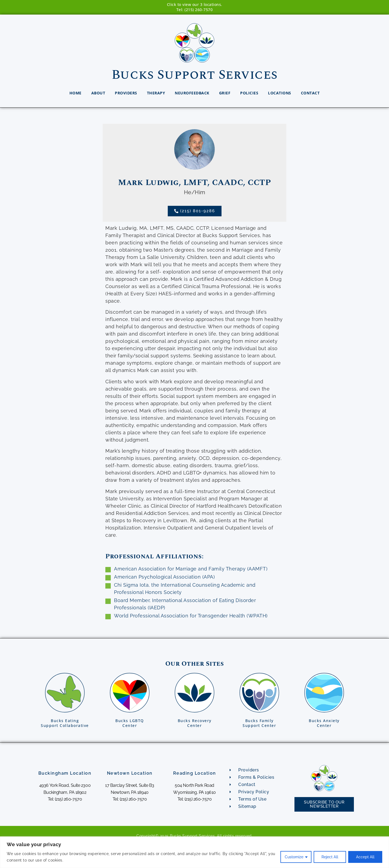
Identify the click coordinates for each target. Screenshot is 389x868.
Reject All (330, 857)
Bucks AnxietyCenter (324, 723)
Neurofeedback (192, 93)
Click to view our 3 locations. (195, 4)
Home (76, 93)
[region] (194, 852)
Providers (126, 93)
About (98, 93)
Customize (294, 857)
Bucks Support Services (195, 75)
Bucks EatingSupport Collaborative (65, 723)
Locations (280, 93)
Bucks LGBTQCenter (130, 723)
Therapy (156, 93)
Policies (249, 93)
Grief (225, 93)
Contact (310, 93)
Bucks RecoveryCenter (195, 723)
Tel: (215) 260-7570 (195, 10)
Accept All (365, 857)
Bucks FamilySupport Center (259, 723)
